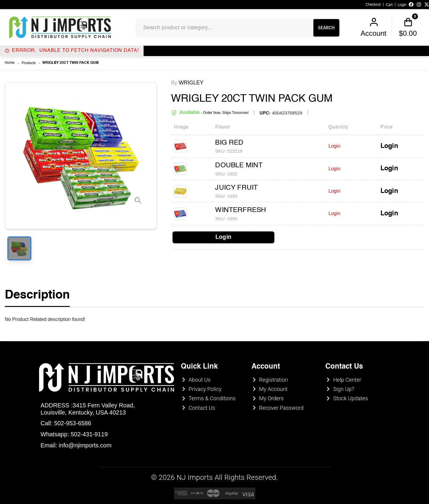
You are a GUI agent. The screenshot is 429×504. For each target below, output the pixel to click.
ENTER (182, 291)
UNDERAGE (247, 291)
